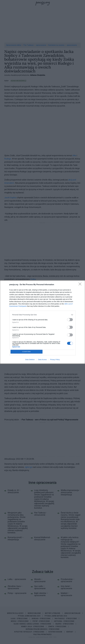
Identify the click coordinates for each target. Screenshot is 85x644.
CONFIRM (27, 352)
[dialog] (42, 322)
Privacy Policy (55, 360)
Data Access (42, 360)
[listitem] (42, 315)
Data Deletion (30, 360)
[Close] (81, 285)
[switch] (70, 320)
